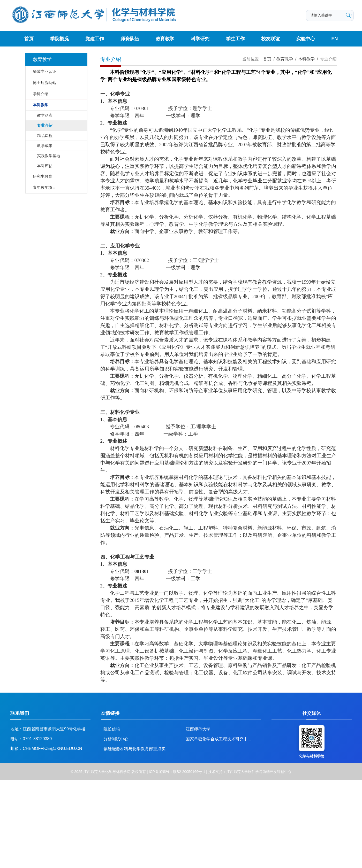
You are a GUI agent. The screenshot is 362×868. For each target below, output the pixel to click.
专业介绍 (328, 59)
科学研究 (200, 39)
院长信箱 (112, 729)
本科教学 (306, 59)
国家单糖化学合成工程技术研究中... (218, 739)
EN (334, 39)
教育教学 (165, 39)
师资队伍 (130, 39)
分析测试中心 (116, 739)
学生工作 (235, 39)
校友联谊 (270, 39)
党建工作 (95, 39)
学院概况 (60, 39)
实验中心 (305, 39)
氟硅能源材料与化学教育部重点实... (136, 749)
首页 (29, 39)
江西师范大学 (198, 729)
